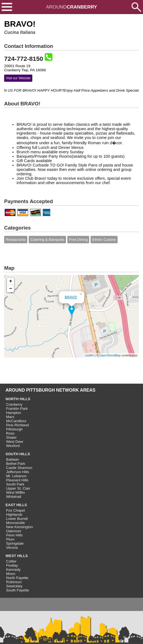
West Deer (15, 442)
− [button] (11, 289)
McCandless (16, 421)
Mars (10, 417)
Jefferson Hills (18, 472)
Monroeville (15, 523)
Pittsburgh (14, 429)
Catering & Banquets (47, 240)
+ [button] (11, 281)
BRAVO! (71, 297)
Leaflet (89, 355)
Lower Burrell (17, 519)
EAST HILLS (16, 505)
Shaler (11, 437)
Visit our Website (18, 78)
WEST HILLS (17, 556)
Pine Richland (17, 425)
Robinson (14, 582)
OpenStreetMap (110, 355)
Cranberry (14, 404)
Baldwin (13, 459)
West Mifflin (15, 492)
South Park (15, 484)
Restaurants (16, 240)
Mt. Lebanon (16, 476)
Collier (11, 561)
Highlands (14, 515)
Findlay (12, 565)
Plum (10, 539)
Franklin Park (17, 409)
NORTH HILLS (18, 399)
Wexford (13, 446)
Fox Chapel (15, 510)
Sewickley (14, 586)
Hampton (14, 413)
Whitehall (14, 497)
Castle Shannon (19, 468)
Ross (10, 433)
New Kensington (19, 527)
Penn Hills (14, 535)
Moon (11, 574)
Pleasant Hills (17, 480)
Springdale (15, 543)
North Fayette (17, 578)
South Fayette (18, 590)
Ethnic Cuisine (104, 240)
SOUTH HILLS (18, 454)
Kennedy (13, 570)
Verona (12, 548)
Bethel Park (16, 464)
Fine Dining (78, 240)
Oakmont (14, 531)
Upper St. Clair (18, 488)
